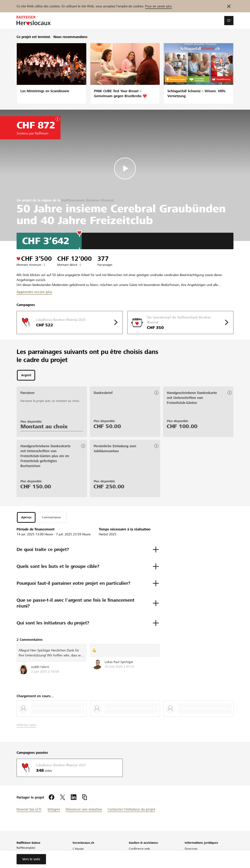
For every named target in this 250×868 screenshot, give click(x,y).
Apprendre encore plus (34, 292)
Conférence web (139, 850)
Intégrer (54, 811)
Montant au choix (44, 427)
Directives (191, 850)
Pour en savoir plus (158, 6)
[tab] (26, 376)
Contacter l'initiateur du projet (131, 811)
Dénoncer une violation (84, 811)
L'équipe (78, 850)
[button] (229, 21)
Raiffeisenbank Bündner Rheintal (88, 200)
